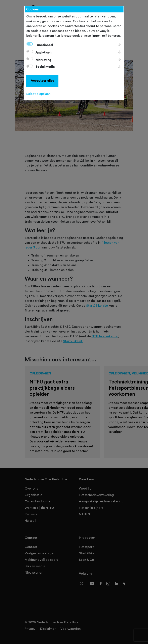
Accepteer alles (42, 81)
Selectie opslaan (38, 94)
